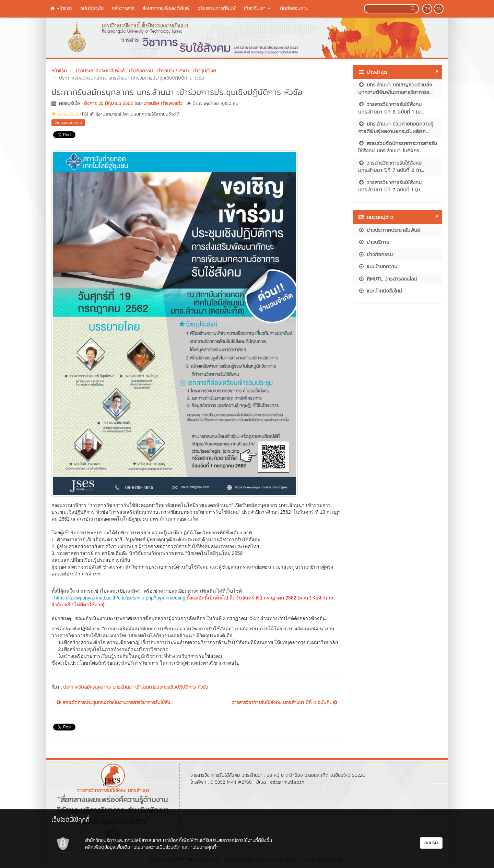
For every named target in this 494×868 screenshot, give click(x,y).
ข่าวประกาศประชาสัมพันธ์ (389, 230)
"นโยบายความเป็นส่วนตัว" (156, 847)
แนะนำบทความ (378, 266)
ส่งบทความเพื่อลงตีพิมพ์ (166, 8)
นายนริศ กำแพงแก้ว (163, 103)
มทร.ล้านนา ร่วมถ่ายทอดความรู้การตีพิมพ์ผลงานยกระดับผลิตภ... (396, 127)
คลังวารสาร (123, 8)
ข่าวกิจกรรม (375, 254)
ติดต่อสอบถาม (294, 8)
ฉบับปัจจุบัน (92, 8)
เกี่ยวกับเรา (258, 8)
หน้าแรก (61, 8)
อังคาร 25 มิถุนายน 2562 (108, 103)
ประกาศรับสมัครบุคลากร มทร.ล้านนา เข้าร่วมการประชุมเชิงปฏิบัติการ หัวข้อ (136, 687)
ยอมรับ (431, 843)
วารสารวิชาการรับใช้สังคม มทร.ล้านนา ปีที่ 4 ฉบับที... (285, 703)
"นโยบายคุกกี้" (204, 847)
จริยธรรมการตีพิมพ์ (217, 8)
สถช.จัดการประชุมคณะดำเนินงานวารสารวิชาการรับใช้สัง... (114, 703)
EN (439, 9)
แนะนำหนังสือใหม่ (380, 291)
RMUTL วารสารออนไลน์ (388, 279)
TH (428, 9)
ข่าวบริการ (374, 242)
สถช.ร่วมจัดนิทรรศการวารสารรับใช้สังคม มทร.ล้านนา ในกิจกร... (398, 147)
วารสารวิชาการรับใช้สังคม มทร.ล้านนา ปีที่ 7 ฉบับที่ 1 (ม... (391, 186)
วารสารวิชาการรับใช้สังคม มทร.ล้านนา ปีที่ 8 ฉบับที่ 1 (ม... (391, 108)
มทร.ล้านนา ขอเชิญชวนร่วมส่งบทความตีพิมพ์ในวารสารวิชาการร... (395, 88)
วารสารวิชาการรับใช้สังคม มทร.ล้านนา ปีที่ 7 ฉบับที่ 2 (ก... (391, 166)
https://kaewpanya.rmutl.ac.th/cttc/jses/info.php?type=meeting (120, 598)
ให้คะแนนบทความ (68, 122)
